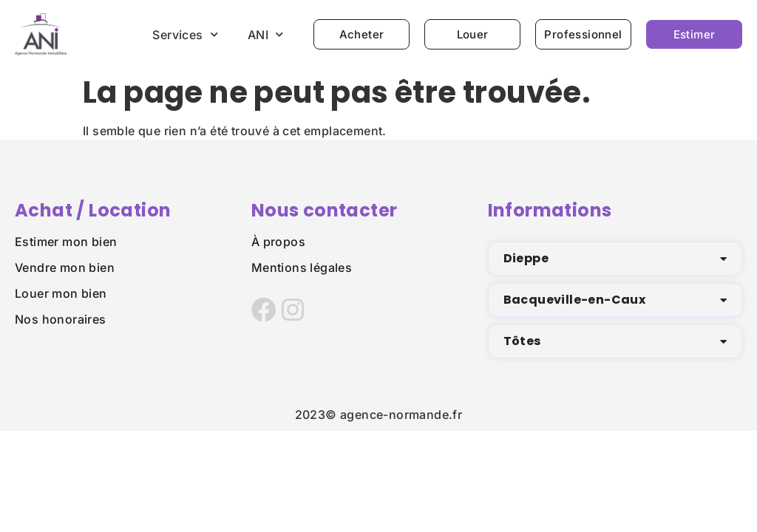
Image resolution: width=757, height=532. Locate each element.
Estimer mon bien (66, 242)
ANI (266, 34)
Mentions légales (302, 267)
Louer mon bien (61, 293)
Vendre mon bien (65, 267)
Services (185, 34)
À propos (278, 242)
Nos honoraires (61, 319)
